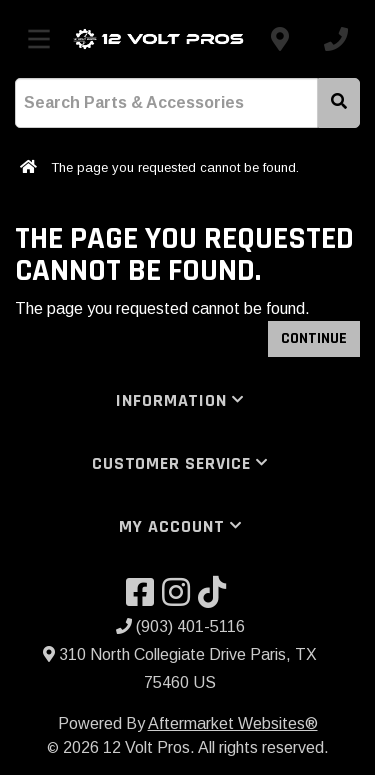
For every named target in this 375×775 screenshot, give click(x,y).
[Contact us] (280, 39)
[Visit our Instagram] (180, 598)
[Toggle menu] (39, 39)
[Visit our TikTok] (216, 598)
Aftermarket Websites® (233, 723)
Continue (314, 338)
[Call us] (336, 39)
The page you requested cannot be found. (175, 167)
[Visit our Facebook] (144, 598)
